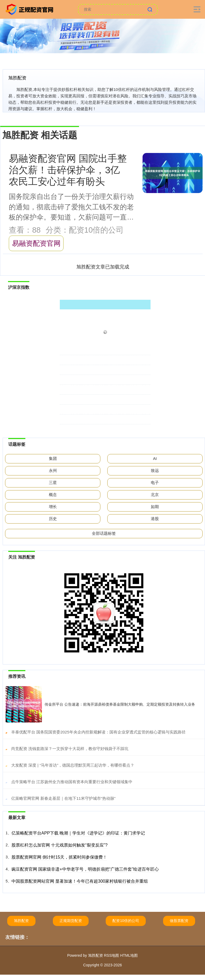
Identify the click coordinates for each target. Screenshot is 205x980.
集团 (53, 458)
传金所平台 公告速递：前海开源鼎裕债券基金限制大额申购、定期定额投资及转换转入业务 (120, 704)
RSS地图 (111, 955)
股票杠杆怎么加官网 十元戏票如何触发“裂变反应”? (60, 845)
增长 (53, 507)
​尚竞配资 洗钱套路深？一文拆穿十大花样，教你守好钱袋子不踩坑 (70, 749)
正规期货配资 (71, 921)
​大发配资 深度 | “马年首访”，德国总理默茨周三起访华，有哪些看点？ (73, 765)
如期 (155, 507)
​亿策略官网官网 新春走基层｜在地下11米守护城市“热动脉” (63, 798)
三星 (53, 483)
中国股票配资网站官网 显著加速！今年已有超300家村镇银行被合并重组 (80, 881)
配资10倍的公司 (126, 921)
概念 (53, 495)
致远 (155, 470)
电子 (155, 483)
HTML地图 (129, 955)
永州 (53, 470)
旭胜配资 (21, 921)
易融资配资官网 (36, 243)
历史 (53, 519)
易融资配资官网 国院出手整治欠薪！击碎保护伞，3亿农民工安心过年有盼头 (68, 170)
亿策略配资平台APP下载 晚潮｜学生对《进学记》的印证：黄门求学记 (78, 833)
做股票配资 (179, 921)
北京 (155, 495)
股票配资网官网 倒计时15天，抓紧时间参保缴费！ (59, 857)
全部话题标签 (104, 533)
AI (155, 458)
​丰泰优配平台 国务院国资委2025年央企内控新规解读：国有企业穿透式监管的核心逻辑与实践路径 (98, 732)
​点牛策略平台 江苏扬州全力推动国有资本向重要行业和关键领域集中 (72, 782)
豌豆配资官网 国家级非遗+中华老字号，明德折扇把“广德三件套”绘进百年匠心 (85, 869)
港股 (155, 519)
